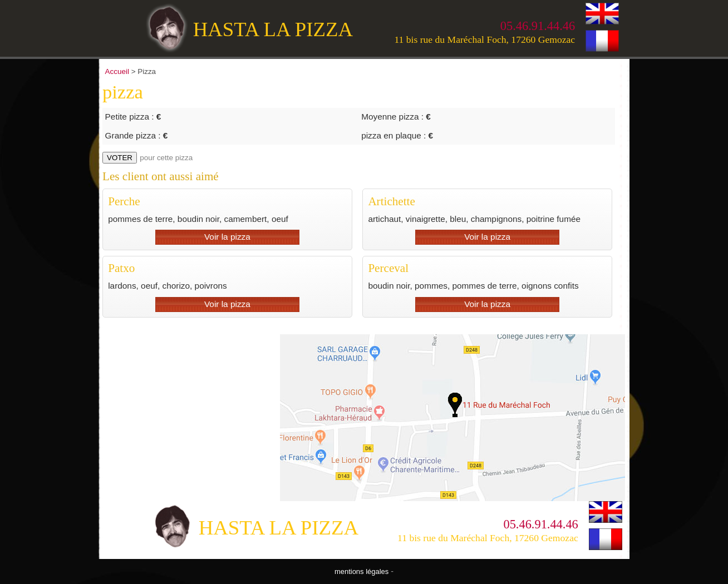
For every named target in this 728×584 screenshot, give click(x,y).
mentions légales (361, 571)
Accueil (117, 71)
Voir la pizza (227, 237)
